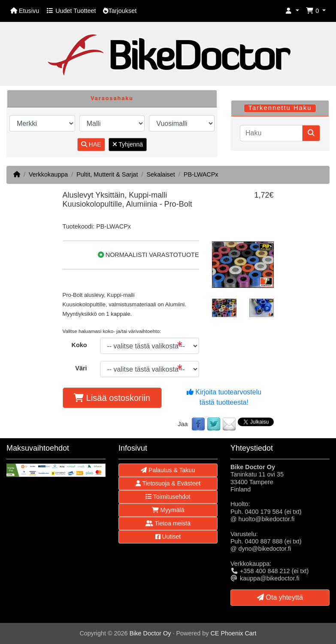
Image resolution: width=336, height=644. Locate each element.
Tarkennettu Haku (280, 108)
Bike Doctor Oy (150, 633)
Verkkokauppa (48, 174)
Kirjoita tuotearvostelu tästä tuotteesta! (224, 397)
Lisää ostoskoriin (112, 398)
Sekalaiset (160, 174)
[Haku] (271, 133)
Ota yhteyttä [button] (280, 597)
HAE (91, 144)
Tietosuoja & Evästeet (168, 483)
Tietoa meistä (168, 523)
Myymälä (168, 510)
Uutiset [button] (168, 537)
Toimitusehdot (168, 497)
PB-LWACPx (201, 174)
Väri (81, 368)
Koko (79, 345)
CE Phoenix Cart (233, 633)
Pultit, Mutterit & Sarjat (107, 174)
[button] (292, 11)
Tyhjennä (128, 144)
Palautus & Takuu (168, 470)
